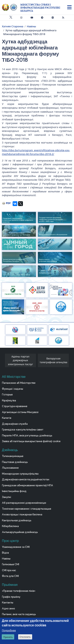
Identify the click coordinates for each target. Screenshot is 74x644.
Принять (8, 637)
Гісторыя (7, 395)
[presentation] (3, 361)
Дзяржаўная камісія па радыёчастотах (26, 480)
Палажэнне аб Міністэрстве (19, 383)
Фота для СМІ (10, 576)
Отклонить (25, 637)
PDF (8, 203)
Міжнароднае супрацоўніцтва (20, 474)
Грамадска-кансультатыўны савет (23, 430)
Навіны (31, 26)
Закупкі (7, 497)
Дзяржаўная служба (15, 424)
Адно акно (8, 609)
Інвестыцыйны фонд (14, 491)
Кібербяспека (10, 526)
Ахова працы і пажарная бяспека (22, 515)
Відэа (5, 553)
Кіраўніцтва (9, 401)
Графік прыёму (11, 597)
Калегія (7, 418)
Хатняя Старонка (13, 26)
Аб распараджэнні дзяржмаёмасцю (24, 503)
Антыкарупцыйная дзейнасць (20, 532)
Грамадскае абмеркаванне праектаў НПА (28, 485)
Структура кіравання (15, 406)
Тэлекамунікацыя (13, 456)
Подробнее (9, 630)
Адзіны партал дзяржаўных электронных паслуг (20, 360)
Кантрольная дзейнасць (17, 521)
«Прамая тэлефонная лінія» (19, 591)
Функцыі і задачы (13, 389)
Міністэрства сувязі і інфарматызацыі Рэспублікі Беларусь (40, 8)
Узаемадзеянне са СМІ (16, 547)
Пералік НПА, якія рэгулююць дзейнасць (27, 436)
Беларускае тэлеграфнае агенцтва (53, 360)
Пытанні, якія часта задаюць (19, 614)
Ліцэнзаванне (10, 468)
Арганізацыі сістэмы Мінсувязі (20, 412)
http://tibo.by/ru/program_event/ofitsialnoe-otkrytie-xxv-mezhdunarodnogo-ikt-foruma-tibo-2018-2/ (36, 152)
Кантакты (8, 603)
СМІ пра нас (9, 570)
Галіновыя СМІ (11, 564)
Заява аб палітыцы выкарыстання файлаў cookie (31, 441)
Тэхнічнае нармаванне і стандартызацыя (27, 509)
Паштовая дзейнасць (15, 462)
